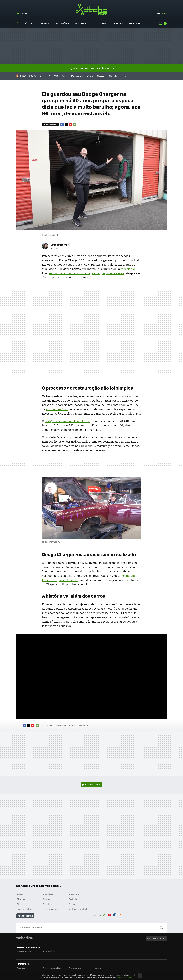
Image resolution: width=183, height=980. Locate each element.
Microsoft (101, 76)
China (42, 76)
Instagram (161, 23)
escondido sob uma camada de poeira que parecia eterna (87, 273)
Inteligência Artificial (78, 909)
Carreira (118, 23)
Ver (93, 785)
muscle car (128, 269)
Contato (98, 968)
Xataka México (49, 951)
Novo (160, 13)
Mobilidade (135, 23)
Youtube (110, 914)
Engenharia (74, 894)
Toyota (124, 76)
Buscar (161, 928)
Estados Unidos (24, 909)
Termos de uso (75, 968)
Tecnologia (44, 23)
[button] (60, 245)
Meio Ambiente (83, 23)
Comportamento (50, 909)
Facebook (62, 125)
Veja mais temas (25, 916)
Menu (24, 13)
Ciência (28, 23)
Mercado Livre (77, 76)
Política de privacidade (52, 968)
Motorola (113, 76)
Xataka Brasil (92, 9)
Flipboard (71, 125)
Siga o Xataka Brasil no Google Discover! (90, 68)
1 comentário (52, 125)
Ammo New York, (58, 409)
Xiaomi (65, 76)
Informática (63, 23)
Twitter (66, 125)
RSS (120, 914)
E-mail (75, 125)
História (85, 725)
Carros (74, 725)
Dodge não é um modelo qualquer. (67, 421)
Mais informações (124, 977)
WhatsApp (165, 23)
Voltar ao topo (154, 939)
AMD (56, 76)
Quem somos (22, 968)
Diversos (21, 899)
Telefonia (102, 23)
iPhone (90, 76)
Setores (46, 899)
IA (49, 76)
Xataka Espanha (24, 951)
